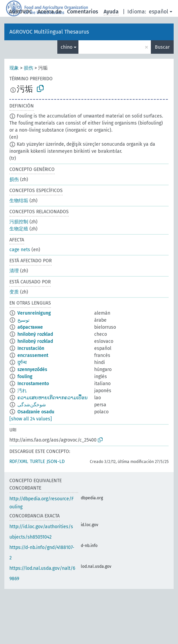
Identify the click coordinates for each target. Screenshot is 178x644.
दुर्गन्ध (22, 362)
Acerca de (50, 12)
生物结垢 (19, 201)
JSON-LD (56, 462)
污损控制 (19, 222)
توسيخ (23, 320)
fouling (25, 377)
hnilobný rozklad (35, 334)
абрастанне (30, 327)
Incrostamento (33, 384)
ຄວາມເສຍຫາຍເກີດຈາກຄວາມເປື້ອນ (52, 398)
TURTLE (37, 462)
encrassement (33, 355)
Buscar (162, 47)
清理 (14, 271)
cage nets (20, 250)
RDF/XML (19, 462)
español (159, 12)
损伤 (28, 68)
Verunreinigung (34, 313)
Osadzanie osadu (36, 412)
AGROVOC (21, 12)
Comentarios (83, 12)
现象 (14, 68)
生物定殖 (19, 229)
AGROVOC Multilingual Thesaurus (49, 32)
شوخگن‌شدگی (32, 405)
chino (67, 47)
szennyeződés (32, 370)
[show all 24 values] (31, 419)
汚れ (22, 391)
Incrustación (31, 348)
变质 (14, 292)
